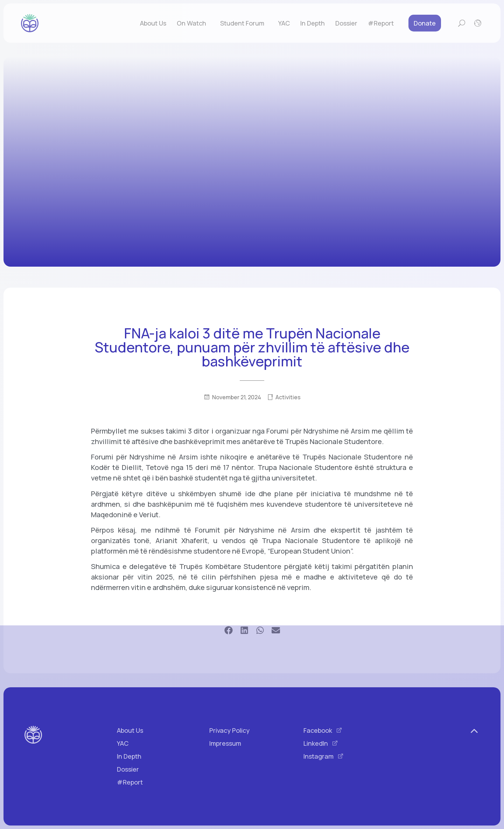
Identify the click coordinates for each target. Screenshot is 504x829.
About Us (153, 23)
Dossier (346, 23)
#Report (381, 23)
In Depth (313, 23)
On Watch (193, 23)
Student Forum (244, 23)
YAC (284, 23)
